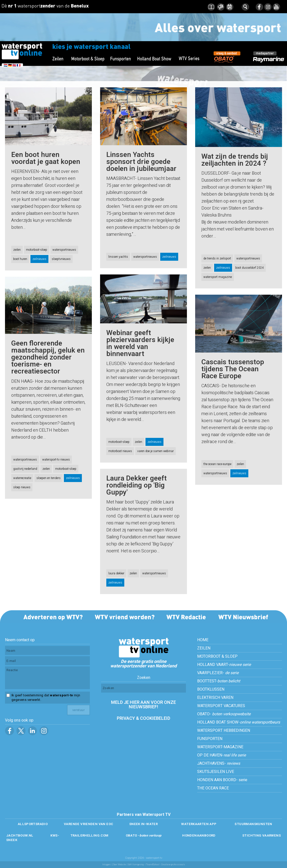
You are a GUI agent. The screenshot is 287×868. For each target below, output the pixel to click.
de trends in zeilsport (217, 258)
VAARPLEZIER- (218, 673)
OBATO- (224, 714)
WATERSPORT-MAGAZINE (220, 747)
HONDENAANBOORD (199, 835)
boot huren (20, 259)
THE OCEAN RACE (213, 788)
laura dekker (116, 573)
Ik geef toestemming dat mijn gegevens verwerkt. (46, 698)
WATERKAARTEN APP (199, 824)
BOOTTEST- (219, 681)
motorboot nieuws (120, 451)
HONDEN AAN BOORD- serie (222, 780)
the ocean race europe (217, 464)
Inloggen (106, 865)
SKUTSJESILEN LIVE (216, 772)
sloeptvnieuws (61, 259)
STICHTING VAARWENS (262, 835)
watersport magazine (218, 277)
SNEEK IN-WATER (143, 824)
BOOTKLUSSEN (211, 689)
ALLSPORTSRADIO (33, 824)
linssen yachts (118, 257)
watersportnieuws (64, 250)
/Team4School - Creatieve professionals (165, 865)
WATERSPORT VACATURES (221, 706)
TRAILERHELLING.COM (89, 835)
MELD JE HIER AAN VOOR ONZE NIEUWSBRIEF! (143, 705)
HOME (203, 640)
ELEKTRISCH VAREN (215, 698)
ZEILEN (204, 648)
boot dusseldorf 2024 (250, 268)
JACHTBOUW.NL (20, 835)
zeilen (17, 250)
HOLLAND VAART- (224, 665)
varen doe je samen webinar (155, 451)
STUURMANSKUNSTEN (253, 824)
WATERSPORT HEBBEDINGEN (224, 731)
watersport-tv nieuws (56, 460)
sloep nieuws (22, 487)
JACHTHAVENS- (219, 763)
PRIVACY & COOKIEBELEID (143, 718)
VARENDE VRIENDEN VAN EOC (88, 824)
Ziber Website (119, 865)
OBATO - (144, 835)
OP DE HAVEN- (221, 755)
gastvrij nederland (25, 469)
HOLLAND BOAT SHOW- (239, 722)
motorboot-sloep (37, 250)
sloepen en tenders (49, 478)
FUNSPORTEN (210, 739)
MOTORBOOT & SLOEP (217, 656)
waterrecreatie (22, 478)
